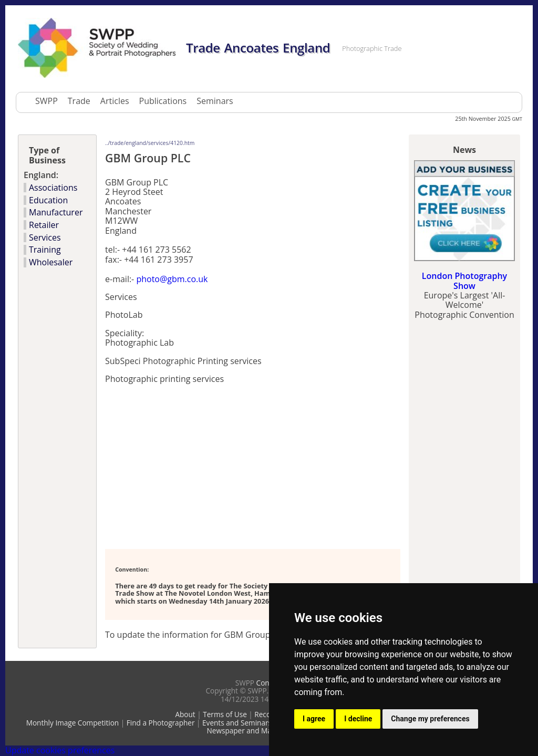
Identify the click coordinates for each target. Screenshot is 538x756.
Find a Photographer (161, 723)
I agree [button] (314, 719)
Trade (79, 101)
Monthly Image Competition (73, 723)
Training (45, 250)
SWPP (46, 101)
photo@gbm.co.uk (172, 279)
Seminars (215, 101)
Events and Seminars (237, 723)
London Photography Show (464, 281)
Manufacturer (56, 212)
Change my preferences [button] (430, 719)
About (185, 714)
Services (45, 237)
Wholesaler (51, 262)
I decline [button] (358, 719)
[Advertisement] (228, 465)
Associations (53, 188)
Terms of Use (225, 714)
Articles (115, 101)
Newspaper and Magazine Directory (266, 731)
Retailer (44, 225)
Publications (163, 101)
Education (48, 200)
